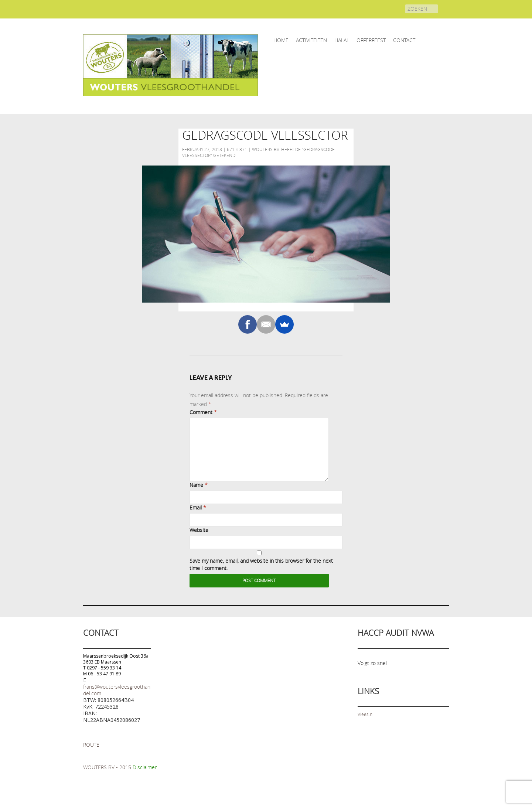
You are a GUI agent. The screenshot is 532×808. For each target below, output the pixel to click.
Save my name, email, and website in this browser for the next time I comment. (261, 564)
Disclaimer (145, 767)
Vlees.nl (366, 714)
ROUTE (91, 745)
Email (198, 507)
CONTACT (404, 40)
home (281, 40)
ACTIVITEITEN (311, 40)
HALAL (342, 40)
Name (199, 485)
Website (199, 530)
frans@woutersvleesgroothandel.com (117, 690)
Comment (203, 412)
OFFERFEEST (371, 40)
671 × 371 (237, 149)
